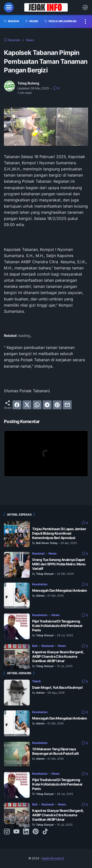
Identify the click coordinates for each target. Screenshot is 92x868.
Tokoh (36, 681)
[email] (67, 405)
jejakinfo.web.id (53, 858)
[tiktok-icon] (45, 832)
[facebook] (17, 405)
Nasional (38, 553)
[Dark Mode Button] (85, 7)
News (53, 553)
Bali (35, 646)
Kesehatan (40, 584)
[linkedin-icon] (26, 832)
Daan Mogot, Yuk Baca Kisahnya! (57, 687)
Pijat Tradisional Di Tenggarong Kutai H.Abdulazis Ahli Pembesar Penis (57, 626)
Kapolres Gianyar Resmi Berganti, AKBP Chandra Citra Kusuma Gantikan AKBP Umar (58, 656)
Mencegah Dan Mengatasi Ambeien (59, 590)
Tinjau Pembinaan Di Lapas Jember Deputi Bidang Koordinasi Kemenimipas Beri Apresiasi (59, 533)
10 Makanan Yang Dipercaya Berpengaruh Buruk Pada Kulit (55, 751)
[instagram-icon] (7, 832)
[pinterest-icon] (36, 832)
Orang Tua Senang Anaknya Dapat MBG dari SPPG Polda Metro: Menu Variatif (59, 564)
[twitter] (27, 405)
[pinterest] (57, 405)
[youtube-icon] (16, 832)
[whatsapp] (37, 405)
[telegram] (47, 405)
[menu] (9, 7)
